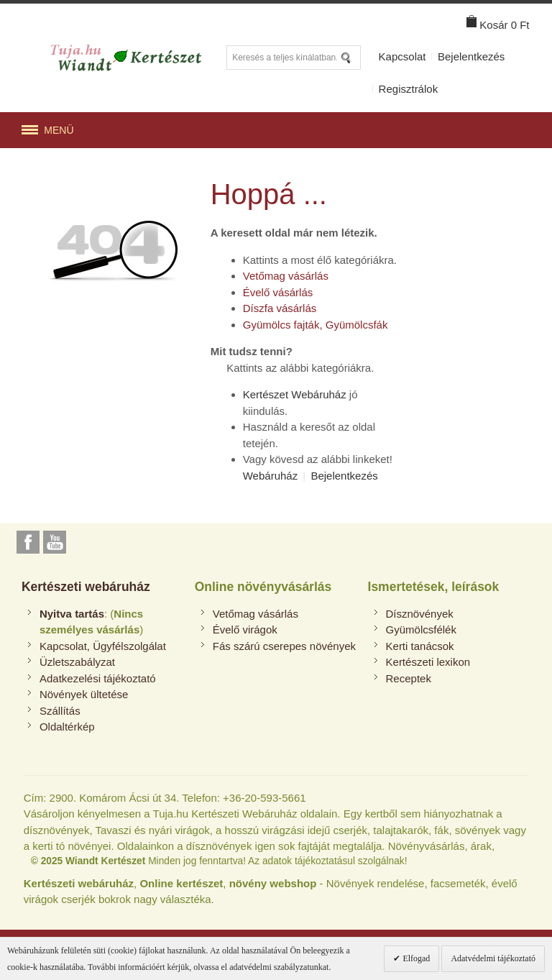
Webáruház (270, 476)
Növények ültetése (84, 694)
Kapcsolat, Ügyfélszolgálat (103, 646)
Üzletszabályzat (77, 662)
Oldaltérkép (67, 727)
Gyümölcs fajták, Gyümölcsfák (316, 325)
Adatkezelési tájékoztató (98, 678)
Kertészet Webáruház (295, 394)
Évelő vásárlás (278, 292)
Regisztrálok (409, 89)
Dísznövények (420, 614)
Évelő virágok (245, 629)
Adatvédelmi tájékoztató (493, 958)
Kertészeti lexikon (428, 662)
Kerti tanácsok (420, 646)
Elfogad (415, 958)
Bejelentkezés (471, 56)
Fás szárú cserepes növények (284, 646)
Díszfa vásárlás (280, 308)
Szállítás (60, 711)
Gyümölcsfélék (421, 629)
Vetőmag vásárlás (286, 276)
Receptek (409, 678)
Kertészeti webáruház (86, 587)
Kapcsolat (402, 56)
